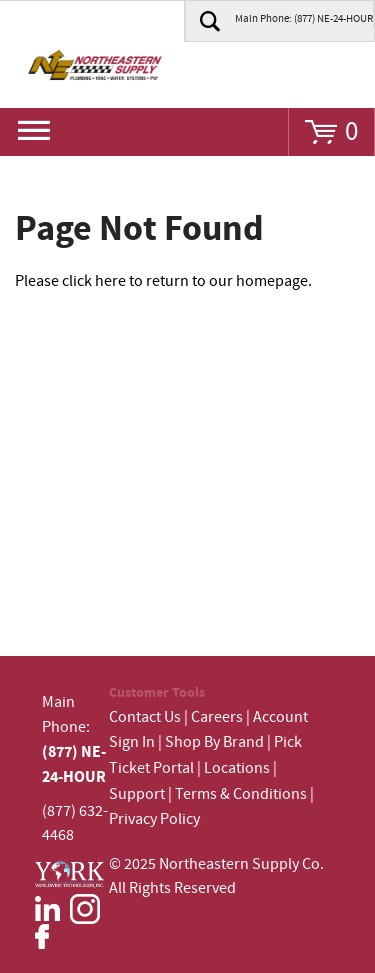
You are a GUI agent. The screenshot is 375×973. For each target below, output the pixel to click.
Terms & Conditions (241, 794)
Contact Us (145, 717)
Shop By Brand (214, 742)
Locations (237, 768)
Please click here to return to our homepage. (163, 281)
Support (137, 794)
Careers (217, 717)
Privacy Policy (154, 819)
